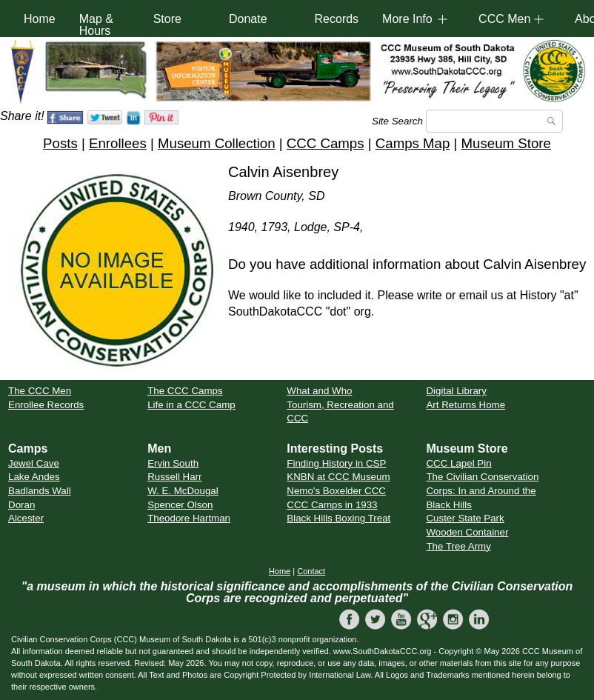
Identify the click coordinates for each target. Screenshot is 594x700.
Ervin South (173, 463)
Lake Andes (34, 477)
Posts (60, 143)
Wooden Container (467, 532)
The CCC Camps (185, 391)
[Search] (494, 121)
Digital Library (456, 391)
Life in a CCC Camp (191, 405)
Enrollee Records (46, 405)
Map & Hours (96, 25)
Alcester (26, 518)
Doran (21, 505)
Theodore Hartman (189, 518)
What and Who (319, 391)
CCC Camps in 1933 (332, 505)
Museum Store (506, 143)
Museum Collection (217, 143)
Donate (248, 19)
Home (40, 19)
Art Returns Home (465, 405)
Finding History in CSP (336, 463)
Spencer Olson (180, 505)
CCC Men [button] (504, 19)
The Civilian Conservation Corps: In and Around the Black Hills (482, 490)
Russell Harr (174, 477)
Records (337, 19)
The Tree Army (458, 546)
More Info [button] (407, 19)
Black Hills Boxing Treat (338, 518)
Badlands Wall (40, 491)
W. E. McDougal (183, 491)
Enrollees (118, 143)
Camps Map (413, 143)
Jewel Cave (34, 463)
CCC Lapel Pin (458, 463)
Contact (311, 571)
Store (167, 19)
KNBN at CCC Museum (338, 477)
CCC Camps (326, 143)
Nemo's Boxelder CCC (336, 491)
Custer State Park (465, 518)
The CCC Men (40, 391)
